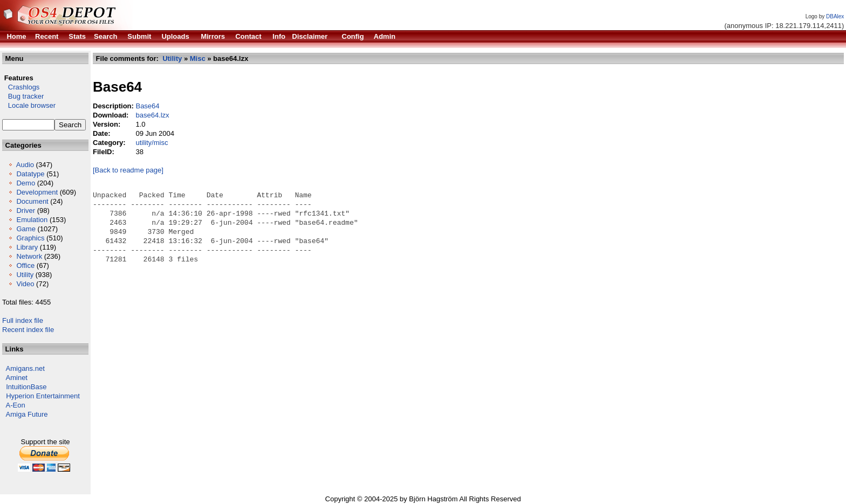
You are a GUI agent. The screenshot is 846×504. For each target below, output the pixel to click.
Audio (25, 165)
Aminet (17, 378)
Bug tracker (23, 96)
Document (32, 201)
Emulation (32, 220)
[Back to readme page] (128, 170)
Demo (26, 183)
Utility (25, 275)
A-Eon (16, 405)
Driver (26, 210)
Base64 (147, 106)
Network (29, 256)
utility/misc (152, 143)
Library (27, 247)
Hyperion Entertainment (43, 396)
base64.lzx (152, 115)
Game (26, 229)
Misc (198, 58)
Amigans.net (25, 368)
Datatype (30, 174)
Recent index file (28, 330)
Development (37, 192)
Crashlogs (21, 87)
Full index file (23, 320)
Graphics (30, 238)
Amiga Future (27, 414)
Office (25, 265)
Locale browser (29, 105)
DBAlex (835, 16)
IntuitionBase (26, 387)
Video (25, 284)
